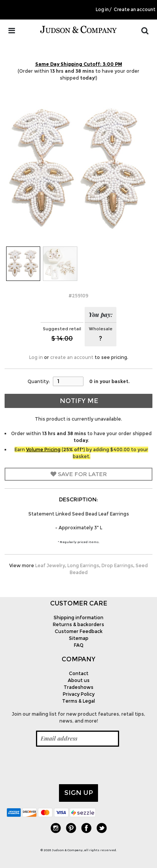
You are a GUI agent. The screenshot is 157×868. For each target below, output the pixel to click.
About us (79, 680)
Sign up (79, 793)
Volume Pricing (43, 449)
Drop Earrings (117, 565)
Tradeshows (78, 687)
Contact (79, 673)
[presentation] (65, 765)
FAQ (79, 645)
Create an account (135, 10)
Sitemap (79, 638)
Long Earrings (83, 565)
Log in (102, 10)
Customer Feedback (79, 631)
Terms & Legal (78, 701)
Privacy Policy (79, 694)
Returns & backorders (78, 624)
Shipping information (78, 618)
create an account (72, 357)
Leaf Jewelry (50, 565)
